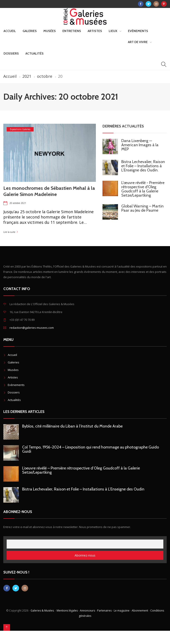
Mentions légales (67, 611)
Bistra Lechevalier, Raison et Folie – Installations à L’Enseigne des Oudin (83, 489)
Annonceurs (87, 611)
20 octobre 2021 (18, 203)
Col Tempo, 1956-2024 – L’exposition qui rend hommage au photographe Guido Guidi (91, 449)
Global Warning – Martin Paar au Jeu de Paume (142, 208)
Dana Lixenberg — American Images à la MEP (140, 145)
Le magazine (122, 611)
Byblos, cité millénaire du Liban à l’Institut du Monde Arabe (72, 426)
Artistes (95, 31)
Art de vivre (138, 42)
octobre (45, 76)
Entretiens (72, 31)
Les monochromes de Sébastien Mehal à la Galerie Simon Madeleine (49, 191)
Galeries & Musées (42, 611)
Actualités (35, 53)
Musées (50, 31)
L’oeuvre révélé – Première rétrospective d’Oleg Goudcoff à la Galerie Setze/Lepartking (81, 470)
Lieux (113, 31)
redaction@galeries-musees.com (32, 328)
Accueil (10, 31)
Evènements (138, 31)
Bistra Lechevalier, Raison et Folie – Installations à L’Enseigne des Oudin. (143, 166)
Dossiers (11, 53)
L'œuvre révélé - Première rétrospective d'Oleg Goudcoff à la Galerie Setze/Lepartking (143, 189)
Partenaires (104, 611)
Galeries (30, 31)
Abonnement (140, 611)
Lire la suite (9, 232)
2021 (27, 76)
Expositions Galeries (20, 129)
